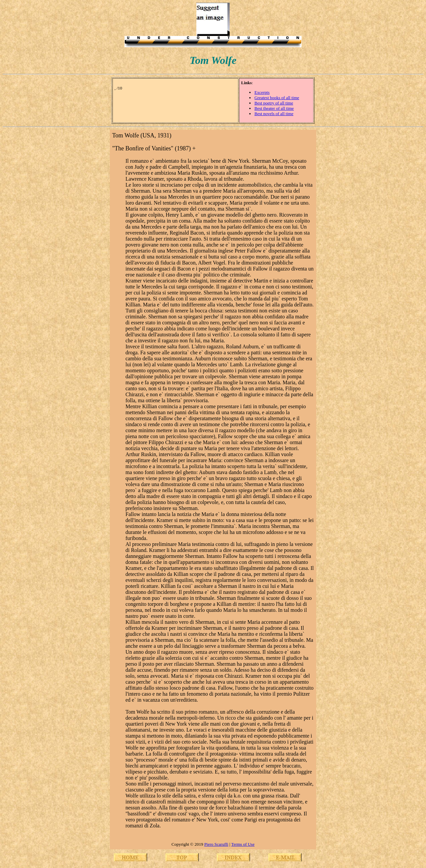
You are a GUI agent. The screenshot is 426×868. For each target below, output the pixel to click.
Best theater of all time (274, 108)
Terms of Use (243, 844)
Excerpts (262, 92)
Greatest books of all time (277, 98)
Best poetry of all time (274, 103)
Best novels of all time (274, 114)
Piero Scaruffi (216, 844)
